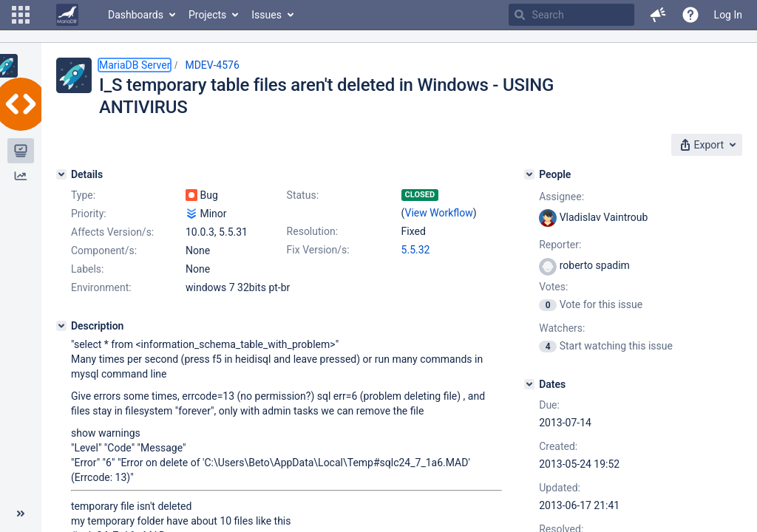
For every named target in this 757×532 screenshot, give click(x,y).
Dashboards (136, 15)
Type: (83, 195)
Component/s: (104, 250)
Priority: (89, 214)
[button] (21, 15)
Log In (728, 15)
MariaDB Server (135, 65)
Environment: (101, 287)
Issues (267, 15)
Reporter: (560, 245)
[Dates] (529, 384)
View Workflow (439, 213)
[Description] (61, 326)
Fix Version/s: (318, 250)
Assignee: (561, 197)
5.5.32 (416, 250)
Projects (207, 15)
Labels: (87, 269)
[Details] (61, 174)
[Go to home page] (67, 15)
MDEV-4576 (212, 65)
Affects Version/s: (112, 232)
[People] (529, 174)
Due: (549, 405)
